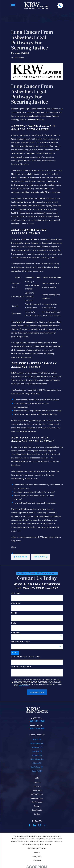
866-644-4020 (37, 721)
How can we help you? (21, 667)
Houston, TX (37, 751)
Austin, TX (37, 739)
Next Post (41, 557)
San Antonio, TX (37, 767)
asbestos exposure (28, 537)
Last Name (16, 603)
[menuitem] (37, 853)
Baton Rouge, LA (37, 743)
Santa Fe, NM (37, 771)
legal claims (55, 537)
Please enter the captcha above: (26, 657)
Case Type (15, 633)
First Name (16, 593)
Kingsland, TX (37, 755)
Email (13, 623)
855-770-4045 (37, 729)
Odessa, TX (37, 763)
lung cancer (16, 541)
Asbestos (15, 537)
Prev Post (21, 557)
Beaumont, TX (37, 747)
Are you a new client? (21, 642)
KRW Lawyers (43, 537)
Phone (14, 613)
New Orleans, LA (37, 759)
